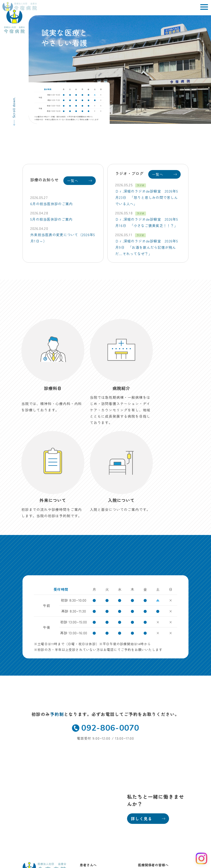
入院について (90, 776)
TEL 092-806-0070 (37, 781)
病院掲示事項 (176, 820)
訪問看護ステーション (97, 791)
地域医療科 (147, 762)
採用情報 (145, 776)
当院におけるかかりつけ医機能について (157, 832)
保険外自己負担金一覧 (169, 826)
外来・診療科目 (92, 762)
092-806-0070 (105, 617)
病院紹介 (87, 769)
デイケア (87, 783)
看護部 (143, 769)
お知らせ (87, 798)
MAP (64, 775)
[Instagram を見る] (201, 858)
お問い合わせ (90, 805)
